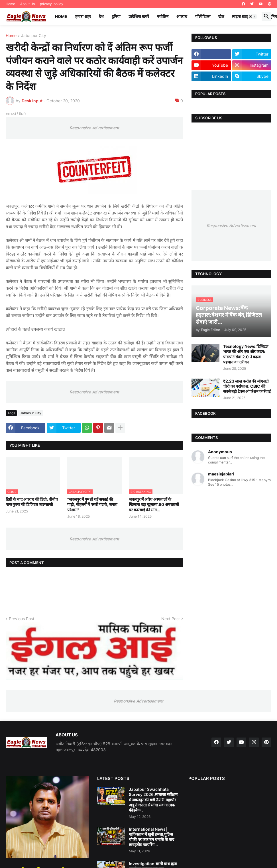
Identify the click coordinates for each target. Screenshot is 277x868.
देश (101, 16)
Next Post (171, 619)
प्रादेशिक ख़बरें (139, 16)
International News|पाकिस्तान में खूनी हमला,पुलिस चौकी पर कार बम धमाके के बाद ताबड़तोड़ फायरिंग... (151, 837)
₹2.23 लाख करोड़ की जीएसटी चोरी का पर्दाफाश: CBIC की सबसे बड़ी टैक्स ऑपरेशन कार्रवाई (247, 386)
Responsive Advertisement (94, 128)
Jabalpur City (34, 36)
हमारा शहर (83, 16)
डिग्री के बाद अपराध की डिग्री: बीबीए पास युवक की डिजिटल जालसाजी (32, 502)
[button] (252, 17)
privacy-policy (52, 4)
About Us (28, 4)
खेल (221, 16)
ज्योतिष (163, 16)
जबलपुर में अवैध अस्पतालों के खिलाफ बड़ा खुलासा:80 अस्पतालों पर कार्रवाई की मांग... (154, 504)
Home (10, 4)
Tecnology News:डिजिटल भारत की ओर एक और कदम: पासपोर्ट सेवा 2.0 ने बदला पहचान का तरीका (246, 354)
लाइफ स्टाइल (241, 16)
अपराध (182, 16)
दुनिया (116, 16)
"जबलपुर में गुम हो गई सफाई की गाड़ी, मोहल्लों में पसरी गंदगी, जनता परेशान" (92, 504)
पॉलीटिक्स (203, 16)
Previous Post (22, 619)
